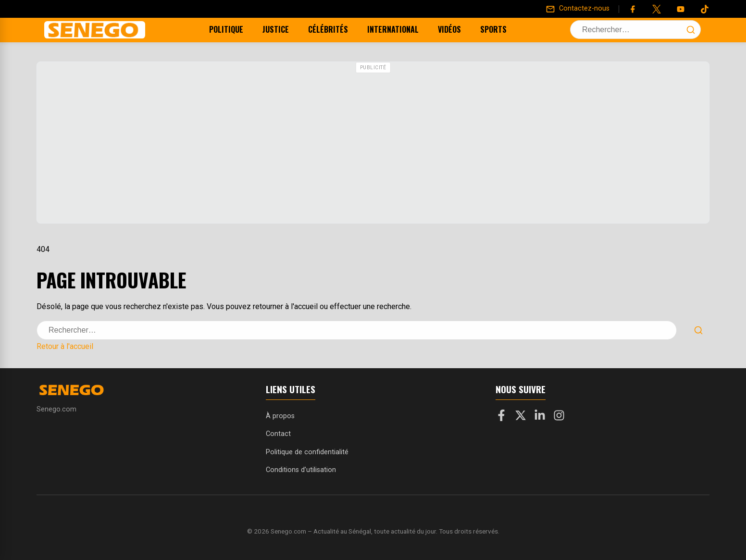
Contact (278, 434)
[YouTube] (681, 9)
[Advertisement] (373, 144)
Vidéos (458, 29)
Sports (502, 29)
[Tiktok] (705, 9)
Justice (284, 29)
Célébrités (336, 29)
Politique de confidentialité (307, 452)
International (401, 29)
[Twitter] (657, 9)
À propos (280, 416)
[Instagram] (559, 417)
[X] (521, 417)
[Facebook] (633, 9)
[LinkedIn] (540, 417)
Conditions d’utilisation (301, 470)
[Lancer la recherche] (691, 30)
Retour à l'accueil (65, 346)
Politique (234, 29)
